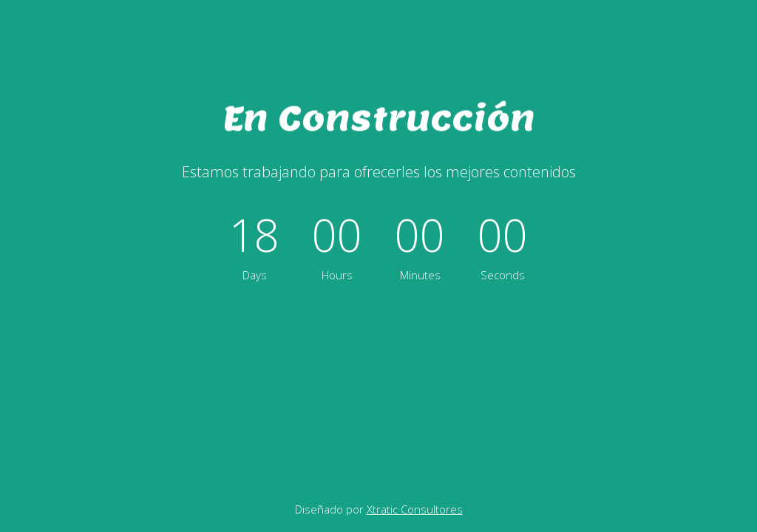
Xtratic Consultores (415, 509)
